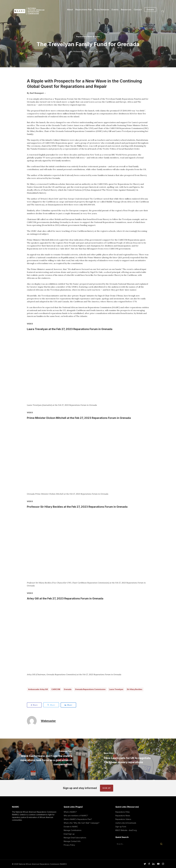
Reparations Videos (123, 819)
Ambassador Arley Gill (38, 689)
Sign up (107, 788)
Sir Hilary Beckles (135, 689)
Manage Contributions (73, 830)
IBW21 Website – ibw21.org (126, 830)
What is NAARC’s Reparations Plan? (78, 819)
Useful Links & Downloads (126, 823)
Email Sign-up (69, 834)
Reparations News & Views (88, 37)
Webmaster (79, 51)
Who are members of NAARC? (76, 816)
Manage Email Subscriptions (75, 838)
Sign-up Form (121, 827)
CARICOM (56, 689)
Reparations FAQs (123, 812)
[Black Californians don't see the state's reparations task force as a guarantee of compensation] (44, 759)
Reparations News (123, 816)
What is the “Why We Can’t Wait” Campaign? (82, 823)
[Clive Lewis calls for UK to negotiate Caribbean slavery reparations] (132, 759)
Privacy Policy (69, 845)
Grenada (68, 689)
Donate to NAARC (71, 827)
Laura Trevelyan (116, 689)
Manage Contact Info (72, 841)
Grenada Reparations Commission (90, 689)
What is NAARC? (70, 812)
